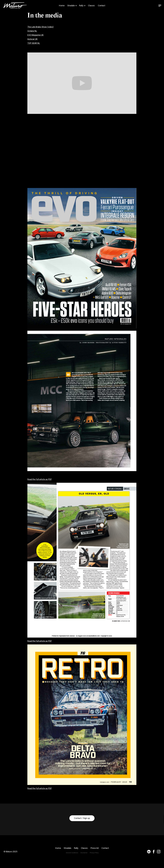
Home (62, 6)
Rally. (76, 858)
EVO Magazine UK (35, 35)
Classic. (85, 858)
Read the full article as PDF (40, 479)
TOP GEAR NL (34, 43)
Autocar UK (32, 39)
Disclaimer (84, 862)
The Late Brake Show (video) (40, 27)
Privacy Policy (94, 862)
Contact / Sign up (82, 828)
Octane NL (32, 31)
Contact (102, 6)
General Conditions (72, 862)
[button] (72, 6)
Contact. (105, 858)
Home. (58, 858)
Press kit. (95, 858)
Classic (91, 6)
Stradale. (68, 858)
